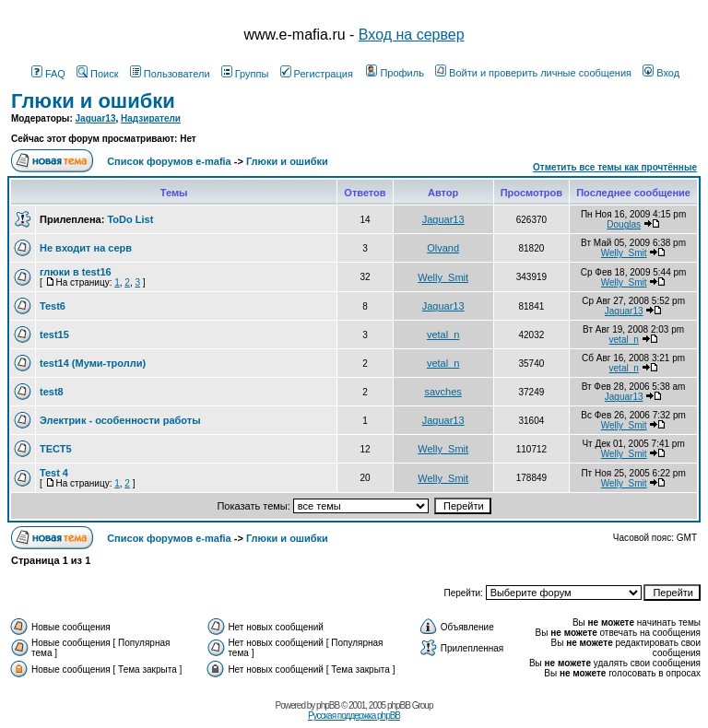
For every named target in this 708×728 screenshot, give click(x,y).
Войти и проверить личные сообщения (533, 73)
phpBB (328, 705)
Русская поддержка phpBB (354, 716)
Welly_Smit (624, 253)
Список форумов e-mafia (169, 161)
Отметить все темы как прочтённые (615, 167)
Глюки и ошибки (93, 101)
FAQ (48, 74)
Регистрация (317, 74)
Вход (661, 73)
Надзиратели (151, 118)
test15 (54, 335)
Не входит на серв (86, 248)
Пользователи (170, 74)
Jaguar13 (96, 118)
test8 (52, 392)
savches (442, 392)
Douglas (624, 224)
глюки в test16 (76, 272)
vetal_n (443, 335)
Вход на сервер (412, 35)
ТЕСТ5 (56, 449)
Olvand (443, 248)
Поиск (97, 74)
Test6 (53, 306)
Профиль (395, 73)
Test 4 (54, 473)
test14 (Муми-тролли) (93, 363)
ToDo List (130, 219)
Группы (245, 74)
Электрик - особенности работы (120, 420)
